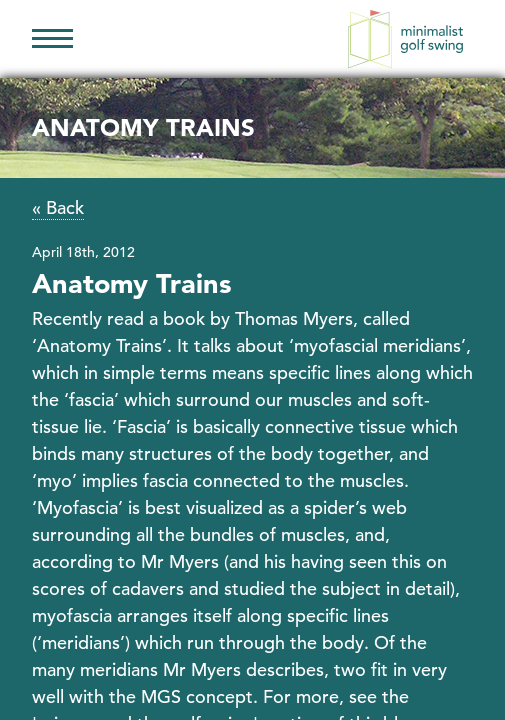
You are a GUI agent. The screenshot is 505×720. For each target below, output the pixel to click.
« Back (58, 207)
